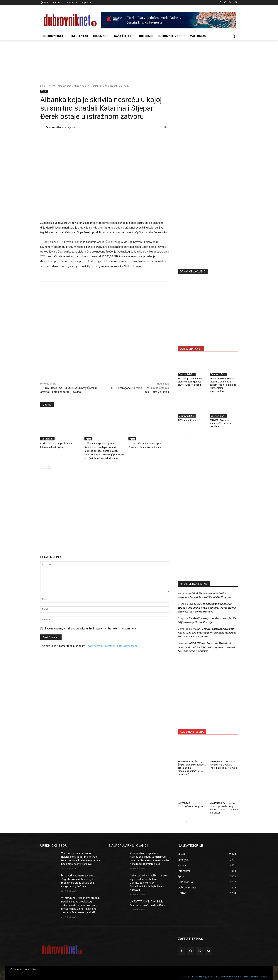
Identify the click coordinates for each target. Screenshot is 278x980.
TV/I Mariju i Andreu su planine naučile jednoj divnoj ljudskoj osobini (190, 382)
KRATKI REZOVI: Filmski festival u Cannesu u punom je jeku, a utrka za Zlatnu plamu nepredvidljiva (223, 385)
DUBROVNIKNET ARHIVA (255, 977)
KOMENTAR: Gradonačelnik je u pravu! (191, 805)
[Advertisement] (208, 230)
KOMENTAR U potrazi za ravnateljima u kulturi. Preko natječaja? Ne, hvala (223, 765)
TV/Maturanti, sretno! (189, 420)
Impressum (188, 977)
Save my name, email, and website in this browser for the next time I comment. (91, 629)
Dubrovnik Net (53, 127)
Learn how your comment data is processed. (112, 646)
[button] (233, 36)
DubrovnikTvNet (187, 374)
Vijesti (52, 86)
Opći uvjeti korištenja (230, 977)
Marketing (201, 977)
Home (44, 86)
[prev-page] (43, 466)
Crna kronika (47, 439)
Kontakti (213, 977)
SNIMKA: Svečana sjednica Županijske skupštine (220, 423)
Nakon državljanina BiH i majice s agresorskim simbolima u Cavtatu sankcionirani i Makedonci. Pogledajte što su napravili (149, 883)
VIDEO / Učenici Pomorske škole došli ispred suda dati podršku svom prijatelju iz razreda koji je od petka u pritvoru (207, 633)
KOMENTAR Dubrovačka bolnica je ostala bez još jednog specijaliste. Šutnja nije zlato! (224, 808)
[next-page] (49, 466)
